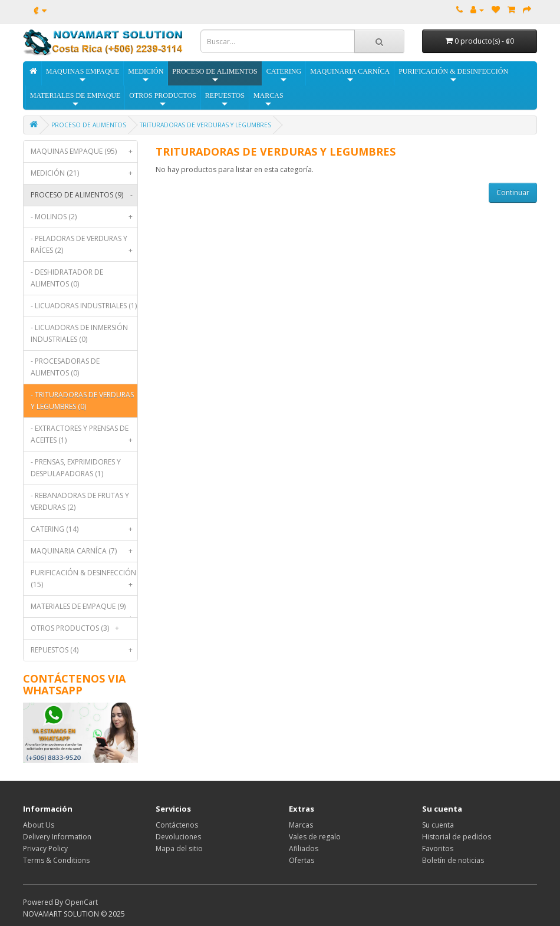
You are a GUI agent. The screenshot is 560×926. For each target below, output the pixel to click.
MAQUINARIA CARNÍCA (350, 76)
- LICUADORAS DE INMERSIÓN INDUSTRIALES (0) (79, 333)
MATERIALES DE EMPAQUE (75, 100)
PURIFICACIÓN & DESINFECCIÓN (453, 76)
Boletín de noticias (453, 860)
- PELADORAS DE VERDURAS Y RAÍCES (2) (84, 247)
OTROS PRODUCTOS (162, 100)
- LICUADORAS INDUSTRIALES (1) (84, 306)
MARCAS (269, 100)
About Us (39, 825)
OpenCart (81, 902)
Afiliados (304, 848)
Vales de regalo (315, 837)
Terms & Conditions (56, 860)
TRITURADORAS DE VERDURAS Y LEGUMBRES (205, 125)
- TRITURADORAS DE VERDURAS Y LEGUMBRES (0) (82, 401)
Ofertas (302, 860)
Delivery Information (57, 837)
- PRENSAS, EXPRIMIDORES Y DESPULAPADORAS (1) (76, 468)
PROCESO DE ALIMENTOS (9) (84, 195)
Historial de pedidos (457, 837)
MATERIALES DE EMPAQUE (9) (84, 609)
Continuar (513, 192)
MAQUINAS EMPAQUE (83, 76)
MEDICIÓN (146, 76)
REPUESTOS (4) (84, 650)
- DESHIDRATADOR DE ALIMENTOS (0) (67, 278)
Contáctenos (177, 825)
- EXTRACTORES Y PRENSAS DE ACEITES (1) (84, 437)
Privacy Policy (45, 848)
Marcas (301, 825)
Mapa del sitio (179, 848)
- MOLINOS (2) (84, 217)
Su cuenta (438, 825)
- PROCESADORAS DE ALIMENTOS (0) (65, 367)
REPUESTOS (225, 100)
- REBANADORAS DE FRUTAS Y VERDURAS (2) (80, 501)
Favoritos (438, 848)
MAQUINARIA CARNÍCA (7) (84, 551)
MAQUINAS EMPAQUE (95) (84, 151)
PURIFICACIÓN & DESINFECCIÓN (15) (84, 581)
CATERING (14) (84, 529)
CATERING (284, 76)
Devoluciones (178, 837)
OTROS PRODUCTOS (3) (78, 628)
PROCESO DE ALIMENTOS (215, 76)
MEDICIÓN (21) (84, 173)
